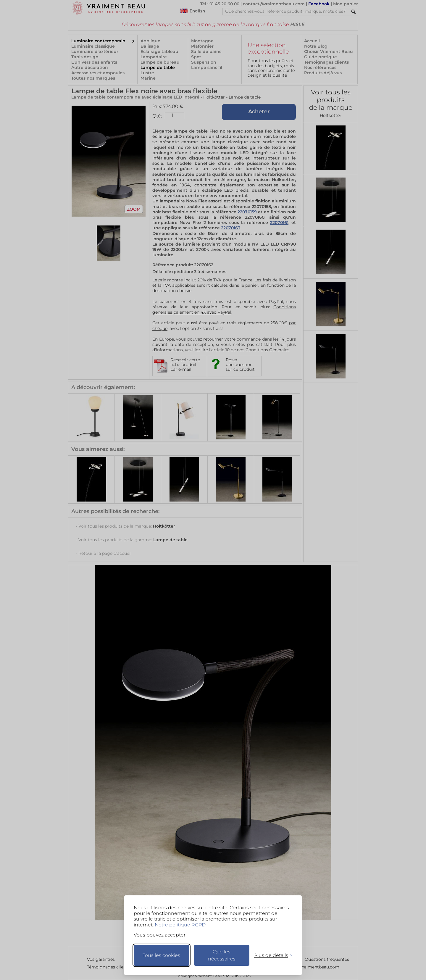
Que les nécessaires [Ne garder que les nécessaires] (222, 955)
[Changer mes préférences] (270, 955)
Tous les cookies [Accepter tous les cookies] (161, 955)
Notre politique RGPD (180, 925)
